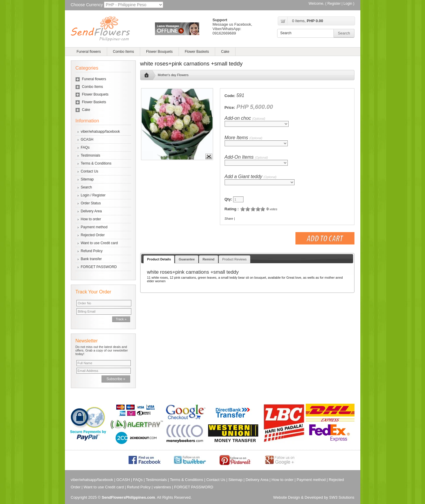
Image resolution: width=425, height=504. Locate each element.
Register (334, 4)
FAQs (85, 147)
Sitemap (87, 179)
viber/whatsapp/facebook (100, 132)
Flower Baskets (197, 52)
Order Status (91, 203)
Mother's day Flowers (173, 75)
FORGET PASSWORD (99, 267)
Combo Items (124, 52)
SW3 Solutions (342, 497)
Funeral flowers (89, 52)
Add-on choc (245, 118)
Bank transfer (91, 259)
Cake (225, 52)
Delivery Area (91, 211)
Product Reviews (234, 259)
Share (229, 219)
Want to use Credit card (99, 243)
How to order (91, 219)
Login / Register (93, 195)
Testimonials (91, 155)
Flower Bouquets (159, 52)
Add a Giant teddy (251, 177)
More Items (243, 138)
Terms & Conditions (96, 163)
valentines (162, 487)
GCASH (87, 139)
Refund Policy (92, 251)
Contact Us (90, 171)
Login (348, 4)
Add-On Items (246, 157)
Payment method (94, 227)
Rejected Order (93, 235)
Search (86, 187)
